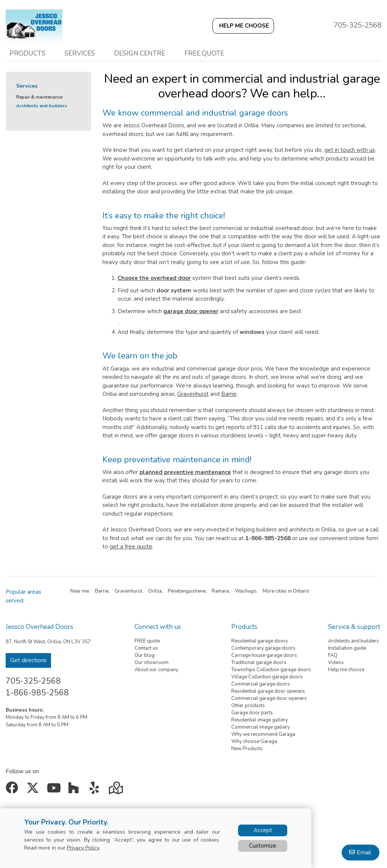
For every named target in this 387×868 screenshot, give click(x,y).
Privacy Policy (83, 848)
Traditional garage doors (259, 663)
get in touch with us (350, 150)
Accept (263, 830)
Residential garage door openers (268, 691)
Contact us (146, 648)
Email (364, 853)
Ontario (301, 591)
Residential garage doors (260, 641)
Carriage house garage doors (264, 655)
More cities (275, 591)
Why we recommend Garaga (263, 734)
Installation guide (347, 648)
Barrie (229, 394)
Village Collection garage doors (267, 677)
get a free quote (131, 547)
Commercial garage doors (261, 684)
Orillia (155, 591)
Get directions (28, 660)
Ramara (220, 591)
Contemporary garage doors (263, 648)
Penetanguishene (187, 591)
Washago (246, 591)
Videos (336, 663)
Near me (80, 591)
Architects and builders (42, 106)
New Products (247, 749)
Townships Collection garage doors (271, 670)
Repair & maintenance (39, 97)
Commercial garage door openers (269, 698)
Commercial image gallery (261, 727)
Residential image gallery (260, 720)
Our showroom (152, 663)
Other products (248, 706)
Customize (263, 846)
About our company (156, 670)
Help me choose (346, 670)
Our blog (145, 655)
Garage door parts (252, 713)
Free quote (204, 53)
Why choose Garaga (254, 741)
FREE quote (147, 641)
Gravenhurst (193, 394)
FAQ (333, 655)
